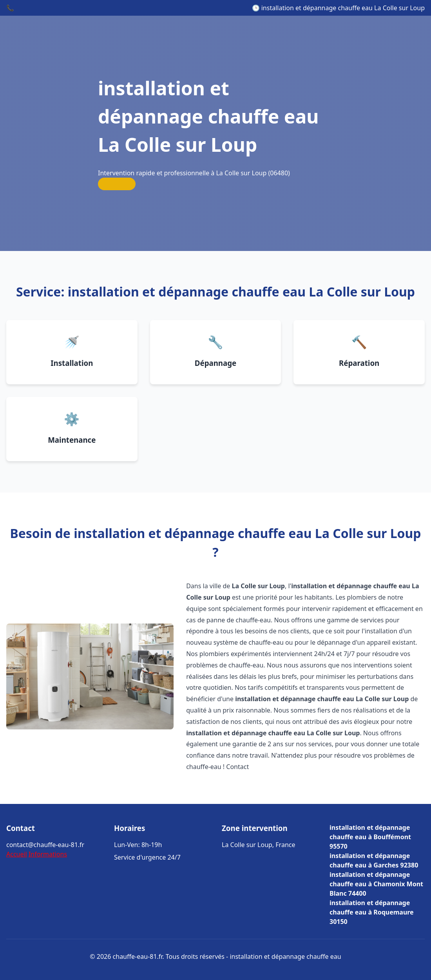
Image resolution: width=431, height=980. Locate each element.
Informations (48, 854)
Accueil (17, 854)
